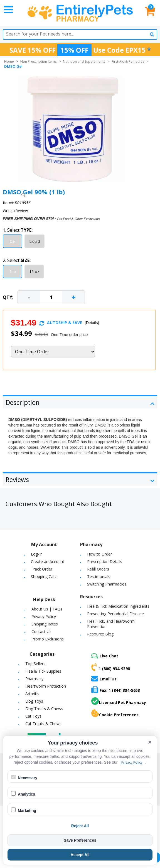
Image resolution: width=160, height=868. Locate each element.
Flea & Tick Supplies (43, 671)
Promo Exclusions (48, 639)
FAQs (57, 609)
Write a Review (15, 211)
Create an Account (48, 562)
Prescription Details (105, 562)
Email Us (104, 678)
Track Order (42, 569)
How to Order (99, 554)
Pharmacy (34, 679)
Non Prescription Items (38, 61)
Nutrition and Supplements (84, 61)
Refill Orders (98, 569)
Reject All (80, 826)
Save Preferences (80, 840)
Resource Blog (100, 634)
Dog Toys (34, 701)
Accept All (80, 855)
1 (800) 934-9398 (111, 667)
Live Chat (105, 656)
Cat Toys (33, 716)
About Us (40, 609)
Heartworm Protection (46, 686)
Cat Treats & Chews (43, 724)
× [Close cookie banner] (150, 742)
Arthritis (32, 694)
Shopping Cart (44, 576)
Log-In (37, 554)
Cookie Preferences (115, 713)
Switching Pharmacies (107, 584)
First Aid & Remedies (128, 61)
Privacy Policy (44, 616)
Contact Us (41, 631)
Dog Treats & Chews (44, 709)
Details (92, 323)
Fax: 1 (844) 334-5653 (116, 689)
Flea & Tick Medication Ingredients (118, 606)
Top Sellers (35, 664)
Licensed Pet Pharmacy (119, 701)
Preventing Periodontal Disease (115, 614)
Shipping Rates (45, 624)
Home (9, 61)
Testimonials (99, 576)
